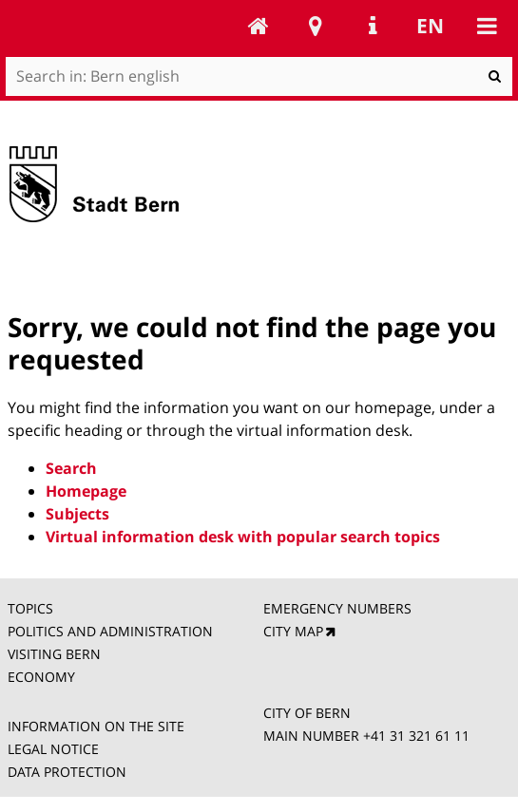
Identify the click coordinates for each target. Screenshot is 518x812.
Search (71, 468)
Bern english (259, 26)
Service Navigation (373, 26)
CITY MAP (293, 631)
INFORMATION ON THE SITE (96, 726)
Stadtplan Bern (316, 26)
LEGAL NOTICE (53, 749)
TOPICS (32, 608)
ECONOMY (41, 677)
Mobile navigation (487, 26)
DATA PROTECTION (67, 772)
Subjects (77, 514)
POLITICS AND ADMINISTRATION (110, 631)
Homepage (86, 491)
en (430, 26)
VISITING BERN (54, 654)
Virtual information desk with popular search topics (243, 537)
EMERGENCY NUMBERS (337, 608)
